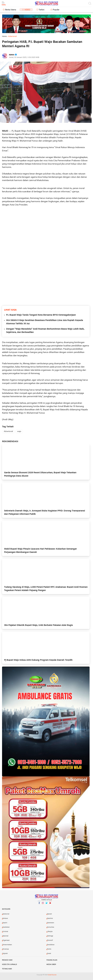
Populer (56, 10)
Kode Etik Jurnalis (10, 964)
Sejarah (5, 954)
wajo (19, 431)
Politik (49, 949)
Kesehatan (6, 927)
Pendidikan (51, 945)
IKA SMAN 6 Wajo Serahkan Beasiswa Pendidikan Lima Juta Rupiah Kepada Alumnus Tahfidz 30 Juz (45, 322)
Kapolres (50, 918)
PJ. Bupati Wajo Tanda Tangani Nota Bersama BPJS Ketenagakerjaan (41, 315)
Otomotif (50, 940)
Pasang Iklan (52, 960)
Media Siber (51, 964)
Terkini (42, 10)
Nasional (5, 936)
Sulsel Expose (52, 975)
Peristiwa (6, 949)
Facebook (39, 904)
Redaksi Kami (7, 960)
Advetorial (6, 914)
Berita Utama (11, 10)
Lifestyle (50, 932)
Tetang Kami (7, 969)
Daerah (49, 914)
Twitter (47, 904)
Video (27, 10)
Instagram (43, 904)
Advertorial (8, 431)
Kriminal (5, 932)
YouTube (50, 904)
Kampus (5, 918)
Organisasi (6, 940)
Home (4, 36)
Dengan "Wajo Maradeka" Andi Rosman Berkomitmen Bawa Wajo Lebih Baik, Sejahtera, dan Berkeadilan (45, 331)
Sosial (49, 954)
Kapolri (5, 923)
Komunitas (50, 927)
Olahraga (50, 936)
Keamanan (50, 923)
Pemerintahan (7, 945)
